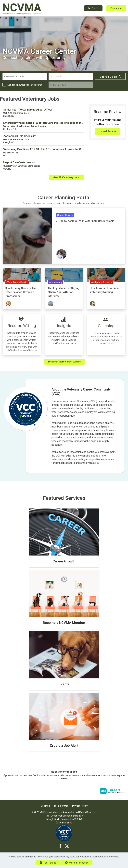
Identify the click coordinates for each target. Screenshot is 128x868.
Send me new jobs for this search (25, 85)
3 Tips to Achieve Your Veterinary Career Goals (85, 221)
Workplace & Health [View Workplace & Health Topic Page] (17, 282)
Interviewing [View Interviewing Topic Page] (55, 282)
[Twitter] (67, 846)
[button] (93, 8)
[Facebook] (60, 846)
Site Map (45, 806)
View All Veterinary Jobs (66, 177)
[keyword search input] (25, 76)
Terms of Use (61, 806)
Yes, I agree (48, 863)
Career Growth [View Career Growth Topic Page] (65, 215)
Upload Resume (108, 131)
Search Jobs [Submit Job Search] (110, 77)
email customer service (94, 775)
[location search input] (71, 76)
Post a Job (116, 8)
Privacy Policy (80, 806)
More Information (77, 863)
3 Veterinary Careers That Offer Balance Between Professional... (21, 292)
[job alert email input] (71, 85)
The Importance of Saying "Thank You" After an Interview (64, 292)
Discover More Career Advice (64, 362)
